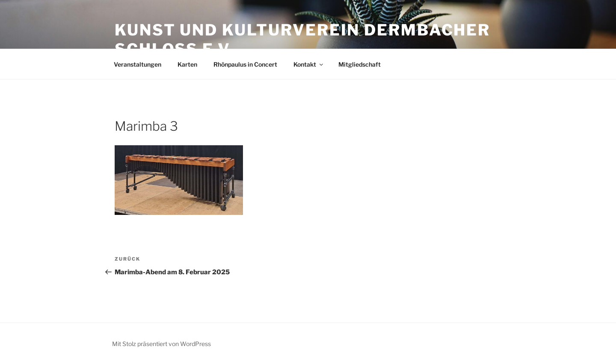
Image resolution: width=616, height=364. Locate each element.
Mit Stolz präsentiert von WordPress (161, 344)
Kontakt (309, 64)
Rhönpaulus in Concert (245, 64)
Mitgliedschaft (360, 64)
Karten (187, 64)
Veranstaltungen (138, 64)
